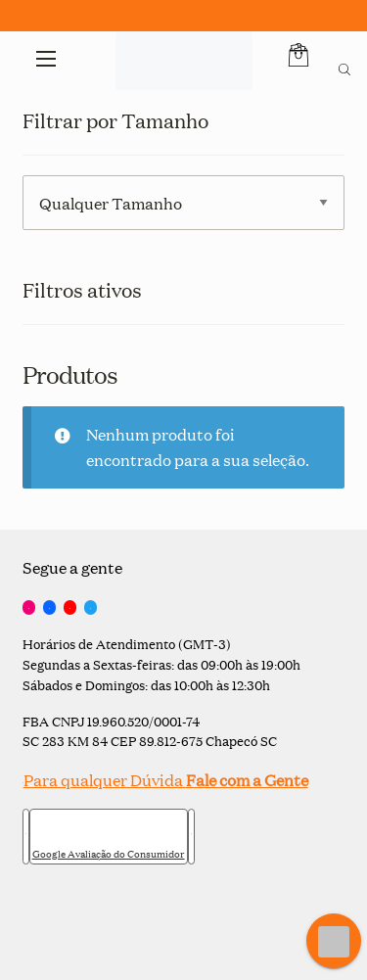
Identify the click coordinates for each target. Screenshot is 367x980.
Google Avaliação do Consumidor (109, 854)
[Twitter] (91, 608)
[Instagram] (29, 608)
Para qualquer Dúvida (165, 780)
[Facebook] (49, 608)
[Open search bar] (344, 67)
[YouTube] (70, 608)
